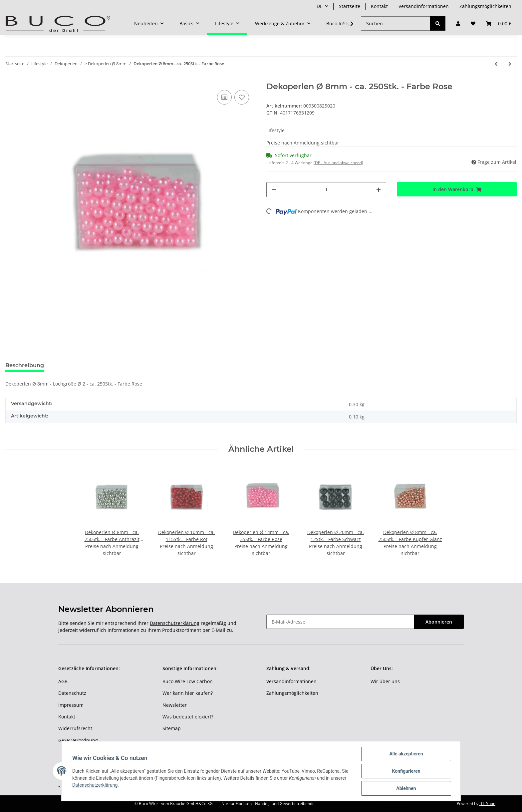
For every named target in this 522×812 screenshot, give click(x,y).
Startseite (350, 6)
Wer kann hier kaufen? (188, 693)
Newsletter (175, 705)
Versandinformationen (424, 6)
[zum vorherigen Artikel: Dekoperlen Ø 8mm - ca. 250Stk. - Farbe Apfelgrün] (496, 64)
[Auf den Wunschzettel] (242, 97)
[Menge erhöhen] (379, 190)
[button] (458, 23)
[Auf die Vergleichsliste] (224, 97)
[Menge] (326, 190)
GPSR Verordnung (78, 740)
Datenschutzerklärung (175, 623)
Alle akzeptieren (406, 754)
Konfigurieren (406, 771)
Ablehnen (406, 788)
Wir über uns (385, 681)
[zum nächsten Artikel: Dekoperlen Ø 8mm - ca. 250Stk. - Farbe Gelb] (510, 64)
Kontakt (379, 6)
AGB (63, 681)
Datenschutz (72, 693)
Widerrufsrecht (75, 728)
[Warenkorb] (499, 23)
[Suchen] (396, 23)
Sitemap (172, 728)
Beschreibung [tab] (25, 365)
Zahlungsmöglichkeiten (485, 6)
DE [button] (320, 6)
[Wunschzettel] (473, 23)
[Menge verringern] (274, 190)
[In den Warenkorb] (457, 189)
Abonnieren (439, 622)
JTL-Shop (487, 804)
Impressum (71, 705)
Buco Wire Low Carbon (188, 681)
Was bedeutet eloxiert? (188, 717)
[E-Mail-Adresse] (340, 622)
